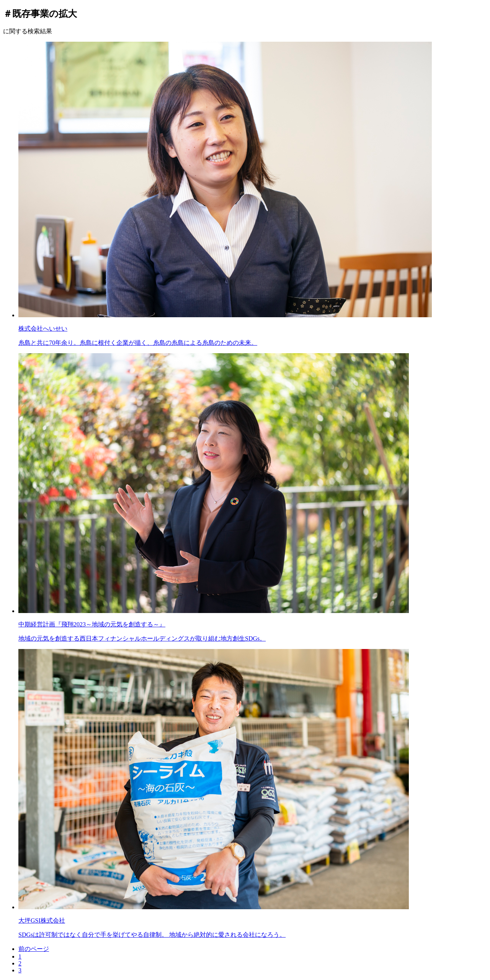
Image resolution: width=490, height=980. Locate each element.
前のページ (34, 949)
